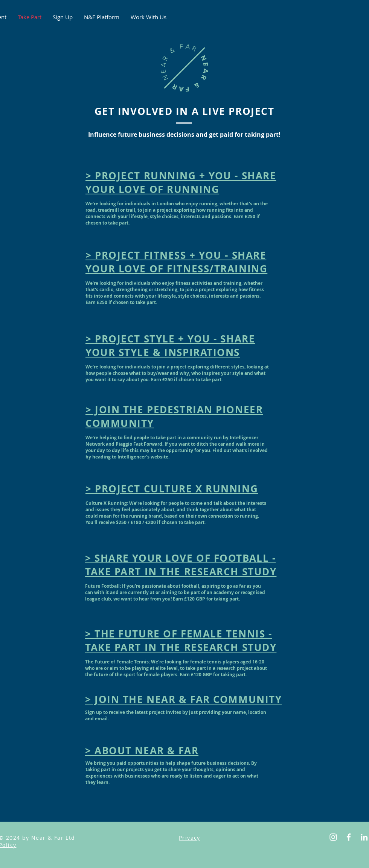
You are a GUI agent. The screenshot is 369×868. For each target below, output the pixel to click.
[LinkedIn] (364, 837)
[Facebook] (349, 837)
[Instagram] (333, 837)
